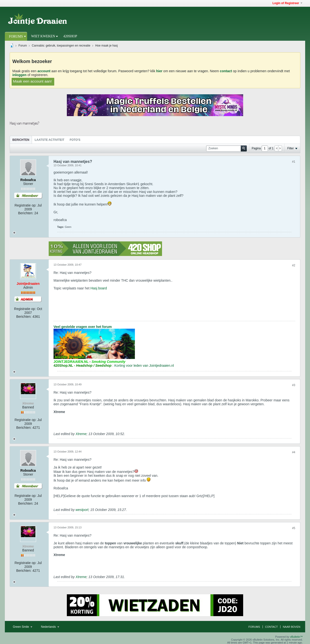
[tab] (21, 140)
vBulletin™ (296, 637)
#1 (294, 162)
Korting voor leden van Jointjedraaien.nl (144, 366)
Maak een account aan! (32, 81)
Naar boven (292, 627)
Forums (16, 36)
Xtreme (81, 434)
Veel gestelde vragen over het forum (83, 327)
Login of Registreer (287, 3)
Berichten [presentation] (21, 140)
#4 (294, 452)
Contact (271, 627)
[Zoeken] (226, 148)
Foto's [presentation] (75, 140)
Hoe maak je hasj (106, 46)
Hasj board (99, 288)
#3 (294, 385)
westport (82, 510)
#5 (294, 528)
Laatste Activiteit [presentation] (50, 140)
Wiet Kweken (43, 36)
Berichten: (26, 213)
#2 (294, 265)
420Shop (70, 36)
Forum (23, 46)
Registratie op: (25, 205)
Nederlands (50, 627)
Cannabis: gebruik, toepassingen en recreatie (61, 46)
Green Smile (23, 627)
